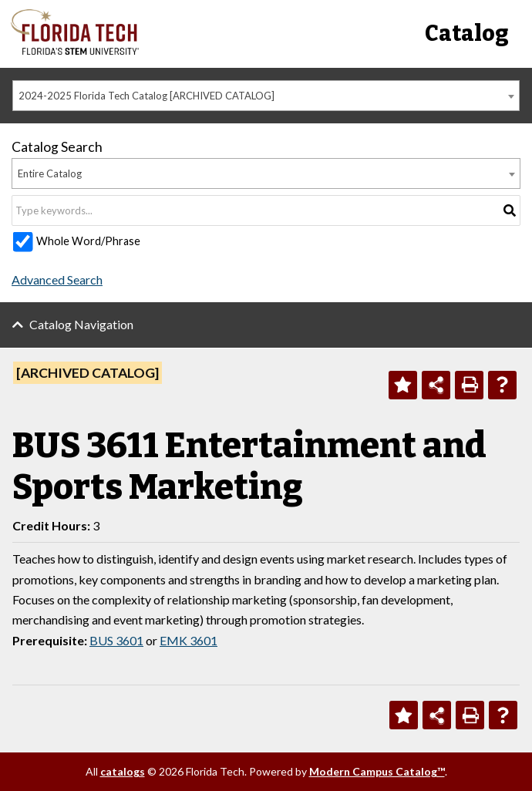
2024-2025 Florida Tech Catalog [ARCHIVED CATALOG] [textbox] (146, 96)
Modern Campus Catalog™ (377, 771)
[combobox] (266, 96)
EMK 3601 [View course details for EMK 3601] (189, 640)
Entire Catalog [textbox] (50, 173)
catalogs (123, 771)
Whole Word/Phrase (88, 241)
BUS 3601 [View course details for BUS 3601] (116, 640)
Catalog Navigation (81, 324)
